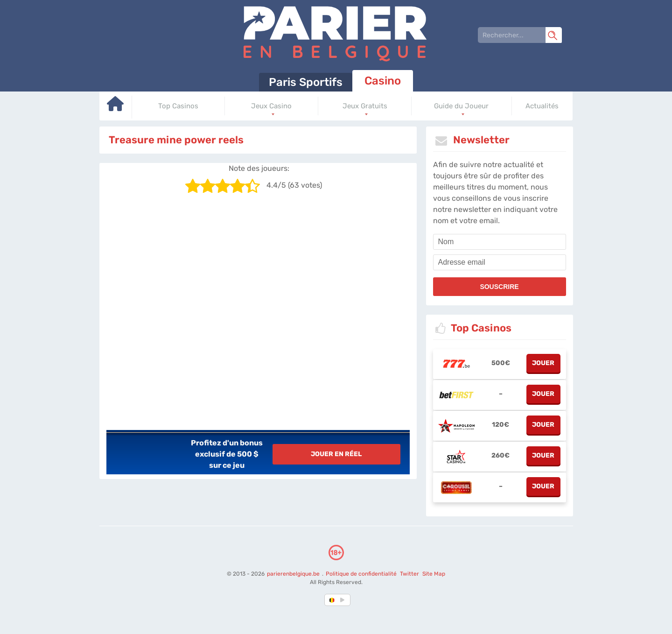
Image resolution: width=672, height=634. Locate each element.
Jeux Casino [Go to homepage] (271, 106)
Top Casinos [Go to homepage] (178, 106)
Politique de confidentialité (361, 574)
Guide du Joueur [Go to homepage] (461, 106)
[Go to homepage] (116, 107)
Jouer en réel (336, 454)
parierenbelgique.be (294, 574)
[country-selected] (332, 600)
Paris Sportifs (306, 82)
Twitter (409, 574)
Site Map (433, 574)
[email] (500, 262)
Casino (383, 81)
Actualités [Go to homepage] (542, 106)
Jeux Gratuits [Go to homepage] (365, 106)
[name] (500, 242)
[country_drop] (344, 600)
